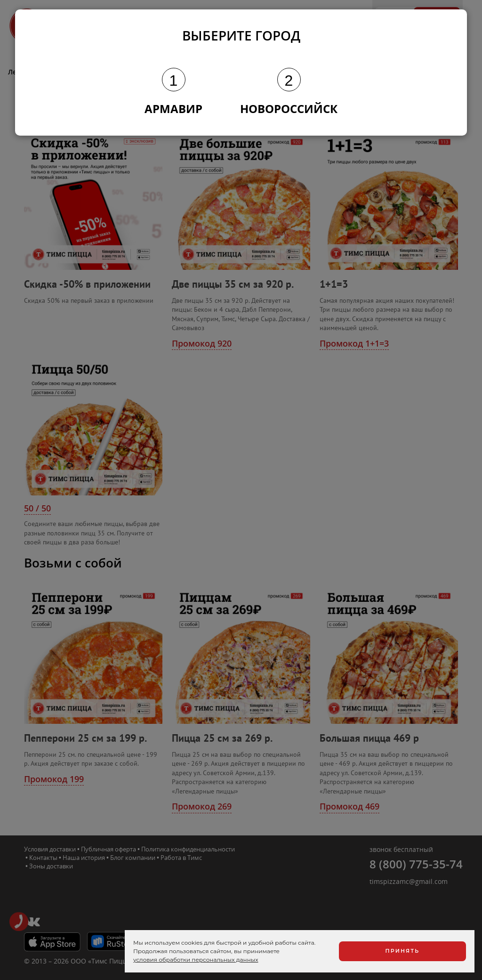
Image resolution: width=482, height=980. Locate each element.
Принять (403, 951)
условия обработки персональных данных (196, 960)
